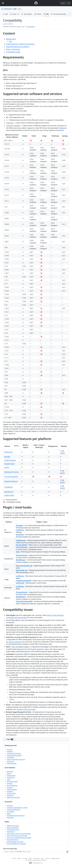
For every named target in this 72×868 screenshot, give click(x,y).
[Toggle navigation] (3, 3)
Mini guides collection (13, 840)
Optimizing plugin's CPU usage (15, 842)
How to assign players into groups (16, 759)
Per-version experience (14, 642)
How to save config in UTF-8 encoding (17, 836)
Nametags (8, 472)
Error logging (10, 812)
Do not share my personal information (36, 860)
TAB (15, 9)
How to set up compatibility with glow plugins (19, 838)
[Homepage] (36, 3)
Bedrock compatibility (13, 828)
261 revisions (31, 27)
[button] (67, 852)
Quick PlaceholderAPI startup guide (16, 844)
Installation (10, 751)
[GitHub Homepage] (30, 863)
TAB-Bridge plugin (12, 763)
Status (30, 858)
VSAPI (62, 453)
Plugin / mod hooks (13, 49)
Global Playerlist (10, 460)
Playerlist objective (11, 481)
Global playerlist (11, 775)
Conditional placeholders (14, 810)
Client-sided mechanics (13, 830)
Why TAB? (9, 749)
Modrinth (63, 128)
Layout (7, 467)
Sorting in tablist (11, 793)
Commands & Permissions (14, 753)
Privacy (19, 858)
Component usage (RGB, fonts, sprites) (17, 808)
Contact (47, 858)
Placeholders (10, 818)
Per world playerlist (11, 477)
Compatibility (10, 757)
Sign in (63, 3)
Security (25, 858)
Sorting (16, 472)
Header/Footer (10, 464)
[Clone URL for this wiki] (34, 852)
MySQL (9, 814)
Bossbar (9, 773)
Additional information (13, 826)
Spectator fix (9, 492)
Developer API (11, 832)
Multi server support (12, 781)
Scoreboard (8, 487)
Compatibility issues (13, 52)
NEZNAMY (8, 9)
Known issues (11, 761)
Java (11, 41)
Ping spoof (10, 787)
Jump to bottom (8, 24)
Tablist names (9, 495)
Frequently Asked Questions (14, 755)
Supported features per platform (18, 47)
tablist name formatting (27, 709)
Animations (10, 806)
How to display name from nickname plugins (19, 834)
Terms (14, 858)
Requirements (11, 39)
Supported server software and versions (20, 44)
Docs (42, 858)
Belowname (9, 452)
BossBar (7, 457)
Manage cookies (55, 858)
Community (36, 858)
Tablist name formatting (13, 797)
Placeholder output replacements (16, 816)
